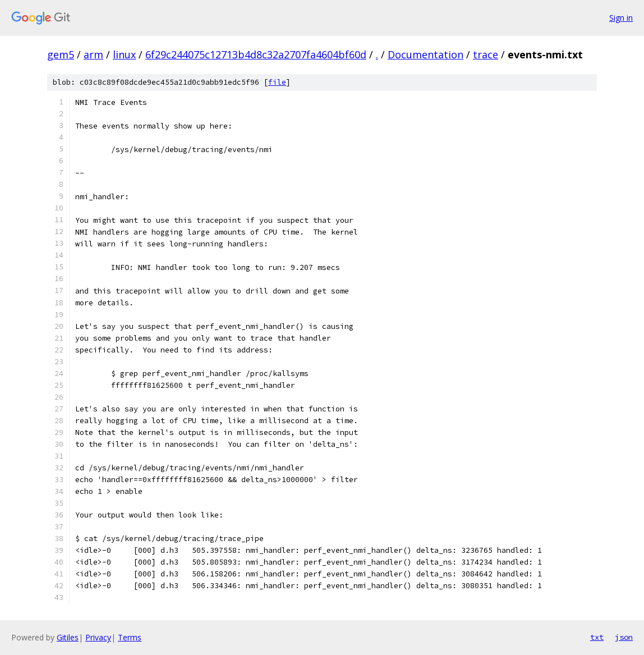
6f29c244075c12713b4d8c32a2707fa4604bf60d (256, 54)
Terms (130, 637)
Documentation (426, 54)
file (277, 82)
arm (93, 54)
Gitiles (68, 637)
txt (597, 637)
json (624, 637)
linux (124, 54)
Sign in (621, 18)
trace (486, 54)
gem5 (61, 54)
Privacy (98, 637)
